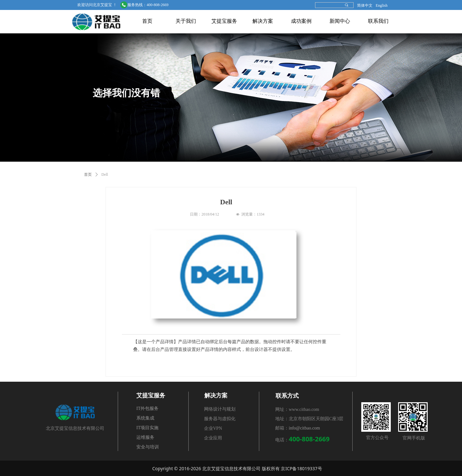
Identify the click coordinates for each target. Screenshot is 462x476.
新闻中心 (340, 21)
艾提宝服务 (224, 21)
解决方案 (263, 21)
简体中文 (365, 5)
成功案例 (301, 21)
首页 (147, 21)
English (382, 5)
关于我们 (186, 21)
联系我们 (378, 21)
